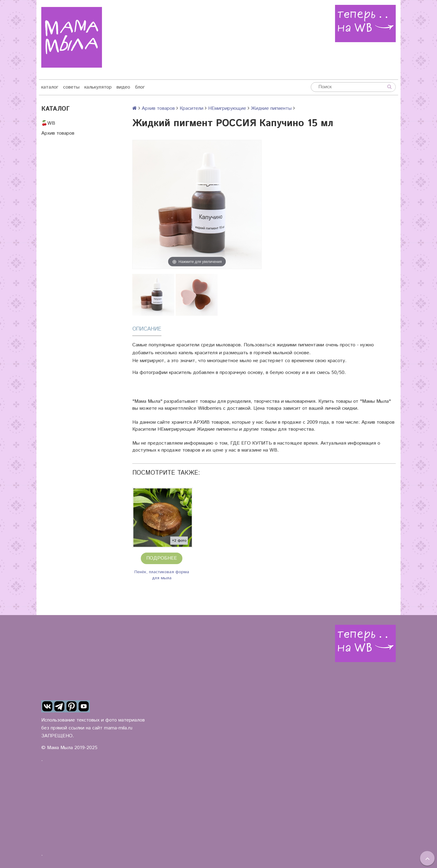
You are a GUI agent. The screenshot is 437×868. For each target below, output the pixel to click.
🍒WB (48, 123)
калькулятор (98, 87)
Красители (191, 108)
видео (123, 87)
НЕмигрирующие (227, 108)
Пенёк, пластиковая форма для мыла (162, 575)
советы (71, 87)
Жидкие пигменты (271, 108)
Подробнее (162, 558)
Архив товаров (58, 133)
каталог (50, 87)
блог (140, 87)
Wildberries (210, 408)
